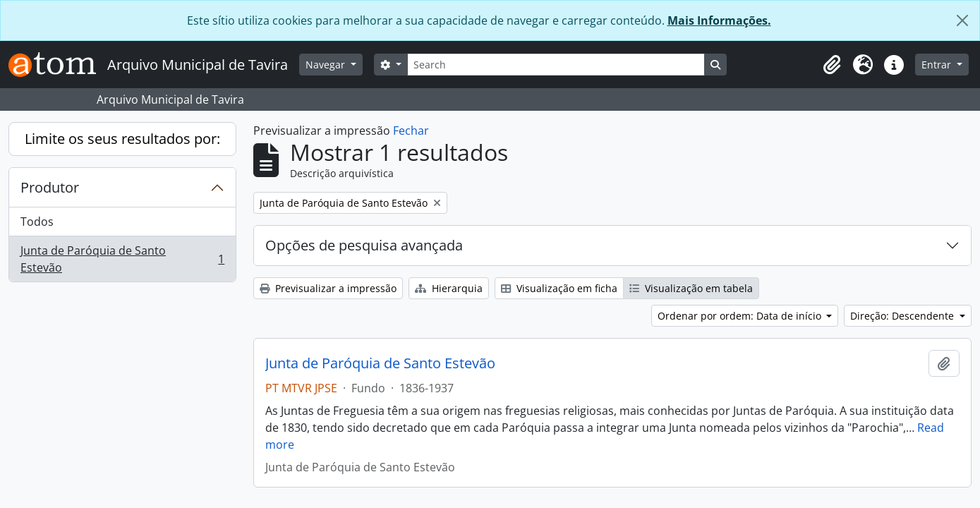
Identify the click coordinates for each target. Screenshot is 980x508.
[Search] (556, 65)
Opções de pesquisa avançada (364, 245)
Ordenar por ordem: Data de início (741, 316)
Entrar (938, 65)
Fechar (411, 131)
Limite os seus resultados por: (122, 139)
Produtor (50, 187)
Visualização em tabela (691, 288)
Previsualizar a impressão (328, 288)
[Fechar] (962, 20)
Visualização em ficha (559, 288)
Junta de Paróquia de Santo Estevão (122, 259)
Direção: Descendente (903, 316)
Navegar (327, 65)
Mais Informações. (719, 20)
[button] (832, 65)
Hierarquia (449, 288)
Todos (37, 222)
